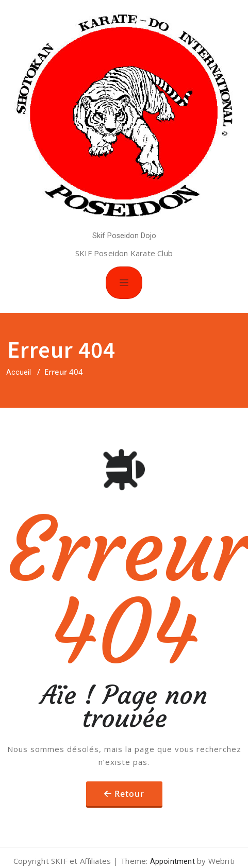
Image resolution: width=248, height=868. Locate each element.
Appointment (171, 862)
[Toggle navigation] (124, 283)
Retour (129, 794)
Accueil (19, 372)
